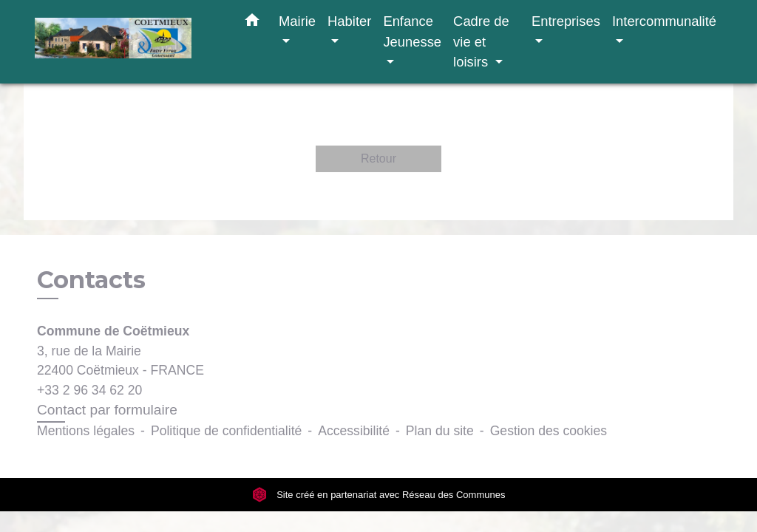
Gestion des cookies (549, 431)
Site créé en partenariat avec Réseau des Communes (379, 495)
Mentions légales (86, 431)
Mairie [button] (297, 21)
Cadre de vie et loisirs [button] (481, 41)
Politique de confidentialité (226, 431)
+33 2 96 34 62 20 (89, 390)
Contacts (91, 280)
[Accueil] (127, 42)
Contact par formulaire (107, 410)
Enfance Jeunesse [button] (412, 31)
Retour (378, 158)
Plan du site (440, 431)
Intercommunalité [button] (664, 21)
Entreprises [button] (566, 21)
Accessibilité (354, 431)
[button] (252, 23)
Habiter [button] (349, 21)
